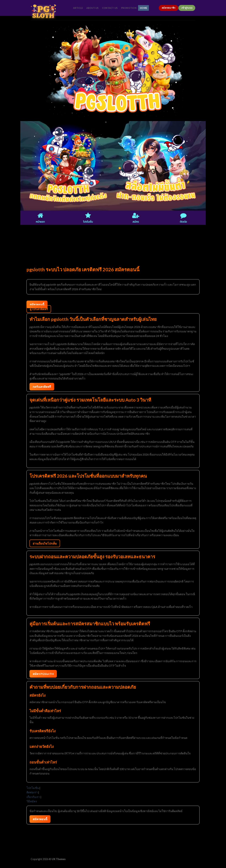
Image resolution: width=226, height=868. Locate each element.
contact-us (110, 8)
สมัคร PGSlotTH (43, 674)
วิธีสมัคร (32, 801)
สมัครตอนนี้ (37, 304)
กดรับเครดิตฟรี (42, 387)
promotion (129, 8)
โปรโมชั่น (33, 788)
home (143, 8)
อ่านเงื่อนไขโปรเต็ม (45, 543)
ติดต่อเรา (32, 792)
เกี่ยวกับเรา (33, 797)
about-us (93, 8)
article (78, 8)
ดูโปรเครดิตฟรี (39, 309)
